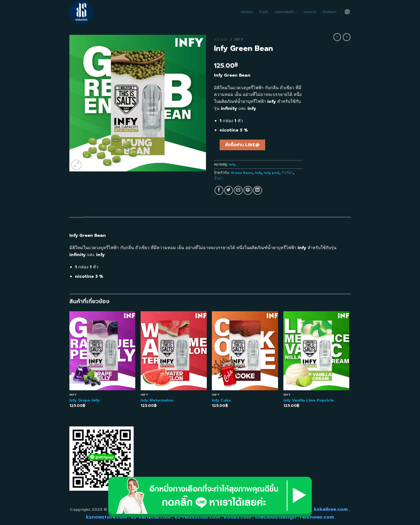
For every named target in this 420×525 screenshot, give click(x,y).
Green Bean (242, 173)
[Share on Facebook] (219, 190)
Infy (239, 40)
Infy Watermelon (157, 400)
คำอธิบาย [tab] (76, 222)
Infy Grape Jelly (85, 400)
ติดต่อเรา (329, 12)
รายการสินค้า (286, 12)
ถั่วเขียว (287, 173)
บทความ (310, 12)
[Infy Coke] (245, 351)
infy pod (272, 173)
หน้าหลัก (221, 40)
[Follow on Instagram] (347, 12)
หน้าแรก (247, 12)
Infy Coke (221, 400)
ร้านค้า (264, 12)
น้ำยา (218, 178)
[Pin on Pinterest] (248, 190)
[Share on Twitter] (229, 190)
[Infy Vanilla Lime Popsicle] (316, 351)
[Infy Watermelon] (174, 351)
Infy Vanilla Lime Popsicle (309, 400)
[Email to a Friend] (238, 190)
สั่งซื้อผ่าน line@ (242, 145)
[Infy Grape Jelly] (102, 351)
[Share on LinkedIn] (258, 190)
